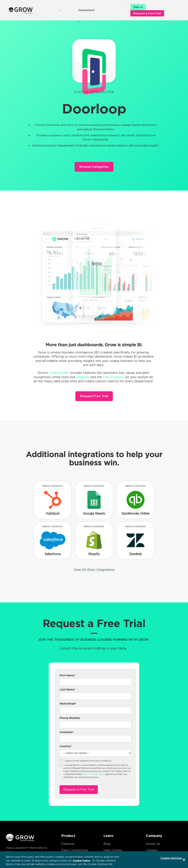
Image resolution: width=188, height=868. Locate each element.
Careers (152, 850)
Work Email (68, 704)
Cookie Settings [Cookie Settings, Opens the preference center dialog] (171, 858)
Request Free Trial (94, 396)
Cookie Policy (81, 861)
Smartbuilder (59, 373)
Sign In (138, 7)
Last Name (68, 689)
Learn (108, 836)
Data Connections (75, 850)
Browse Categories (94, 167)
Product (68, 836)
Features (68, 844)
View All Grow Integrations (94, 570)
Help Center (113, 850)
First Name (68, 675)
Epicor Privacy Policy (93, 774)
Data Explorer (113, 377)
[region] (94, 860)
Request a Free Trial (147, 13)
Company (67, 732)
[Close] (184, 860)
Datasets (83, 377)
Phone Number (70, 718)
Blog (107, 844)
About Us (153, 844)
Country (66, 746)
